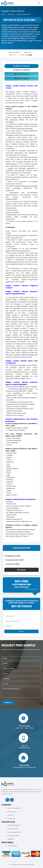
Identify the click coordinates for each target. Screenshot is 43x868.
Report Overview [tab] (21, 66)
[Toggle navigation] (39, 3)
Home (4, 14)
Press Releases (12, 846)
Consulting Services (14, 832)
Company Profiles (13, 836)
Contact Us (11, 819)
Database (11, 839)
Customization (22, 74)
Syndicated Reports (14, 825)
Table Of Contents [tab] (22, 70)
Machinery (11, 14)
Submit (8, 703)
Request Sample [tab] (22, 78)
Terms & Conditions (14, 808)
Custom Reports (13, 829)
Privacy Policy (12, 812)
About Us (10, 815)
